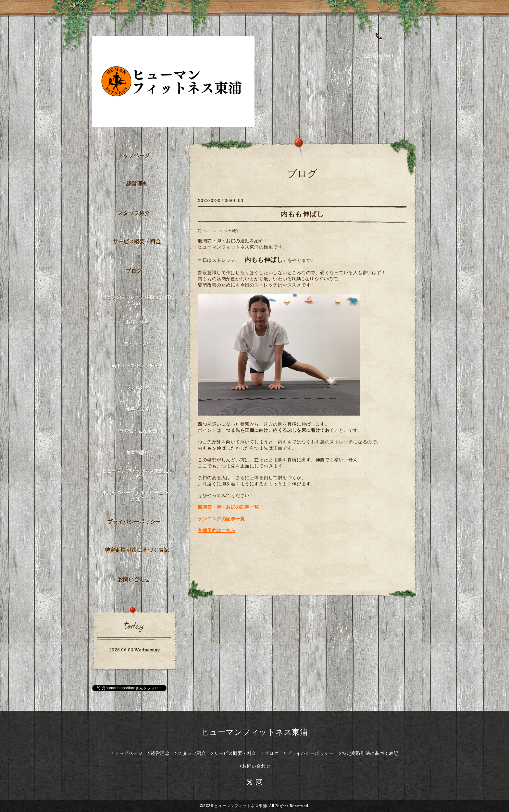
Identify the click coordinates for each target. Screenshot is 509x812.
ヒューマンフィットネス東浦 (255, 732)
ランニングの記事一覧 (221, 519)
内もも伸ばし (302, 214)
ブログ (134, 271)
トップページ (134, 155)
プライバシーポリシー (134, 522)
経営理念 (137, 184)
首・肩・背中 (138, 344)
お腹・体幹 (138, 322)
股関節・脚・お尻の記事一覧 (228, 507)
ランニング (138, 387)
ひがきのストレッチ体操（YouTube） (138, 300)
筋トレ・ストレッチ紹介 (218, 231)
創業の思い (138, 452)
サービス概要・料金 (137, 241)
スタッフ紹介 (134, 213)
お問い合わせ (134, 579)
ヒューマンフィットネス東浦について (138, 474)
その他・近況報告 (138, 431)
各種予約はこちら (217, 530)
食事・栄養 (138, 409)
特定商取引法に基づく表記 (137, 550)
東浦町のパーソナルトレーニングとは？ (138, 496)
